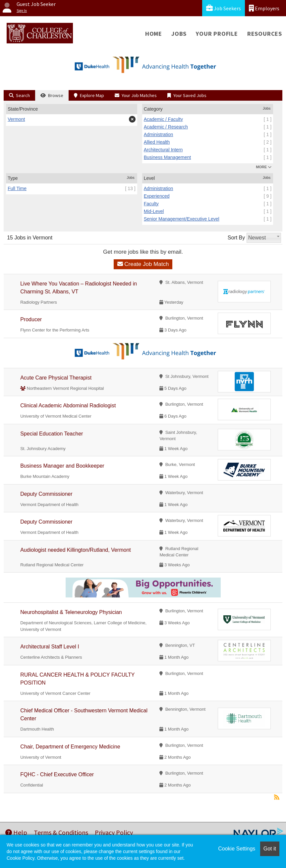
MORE (264, 167)
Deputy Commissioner (46, 494)
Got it (270, 849)
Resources (265, 34)
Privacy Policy (114, 832)
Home (154, 34)
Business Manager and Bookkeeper (62, 466)
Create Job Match (143, 264)
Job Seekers (224, 8)
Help (16, 832)
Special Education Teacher (52, 434)
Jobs (179, 34)
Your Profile (217, 34)
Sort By (236, 238)
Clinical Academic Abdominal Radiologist (68, 406)
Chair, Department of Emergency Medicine (70, 747)
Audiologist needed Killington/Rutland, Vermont (76, 550)
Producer (31, 319)
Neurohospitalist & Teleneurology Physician (71, 612)
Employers (264, 8)
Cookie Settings (237, 849)
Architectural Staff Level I (50, 647)
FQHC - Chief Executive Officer (57, 774)
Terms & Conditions (61, 832)
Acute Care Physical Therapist (56, 378)
